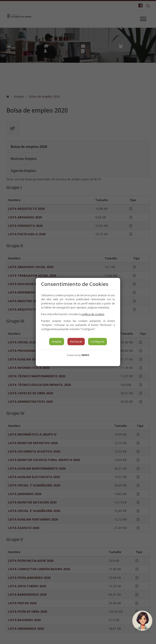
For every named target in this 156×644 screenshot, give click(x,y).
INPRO (85, 355)
